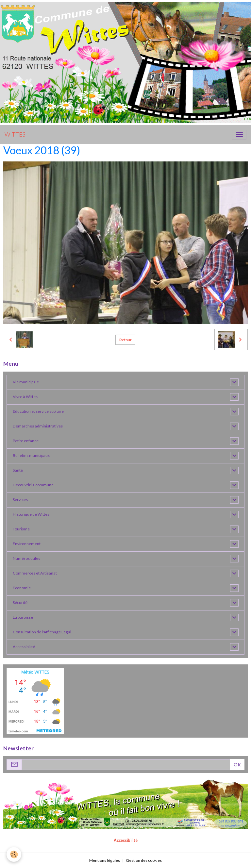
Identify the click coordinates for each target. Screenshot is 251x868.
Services (20, 500)
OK (237, 765)
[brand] (15, 135)
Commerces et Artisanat (35, 573)
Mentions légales (105, 860)
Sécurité (20, 602)
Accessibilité (24, 647)
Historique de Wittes (31, 514)
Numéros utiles (26, 558)
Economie (22, 588)
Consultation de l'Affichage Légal (42, 632)
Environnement (27, 544)
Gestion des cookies (144, 860)
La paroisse (23, 617)
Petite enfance (26, 441)
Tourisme (21, 529)
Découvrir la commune (33, 485)
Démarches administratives (38, 426)
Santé (18, 470)
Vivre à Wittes (25, 397)
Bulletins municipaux (31, 455)
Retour (125, 340)
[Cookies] (14, 854)
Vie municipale (26, 382)
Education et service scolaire (38, 411)
